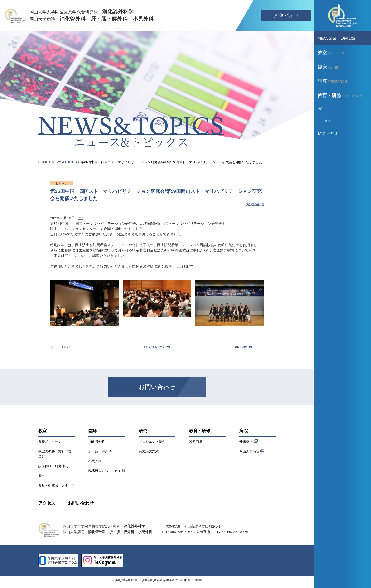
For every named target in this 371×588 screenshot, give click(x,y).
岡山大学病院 (252, 451)
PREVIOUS (243, 347)
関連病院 (196, 441)
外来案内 (248, 441)
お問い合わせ (286, 15)
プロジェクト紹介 (152, 441)
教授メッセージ (50, 441)
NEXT (66, 347)
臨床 (93, 431)
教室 (43, 431)
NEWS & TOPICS (157, 347)
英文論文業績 (149, 451)
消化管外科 (97, 441)
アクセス (47, 503)
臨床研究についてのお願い (107, 473)
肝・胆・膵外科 (100, 451)
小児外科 (95, 461)
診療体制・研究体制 (53, 466)
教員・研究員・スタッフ (57, 485)
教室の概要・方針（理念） (55, 454)
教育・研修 (200, 431)
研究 (143, 431)
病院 (244, 431)
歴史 (42, 476)
